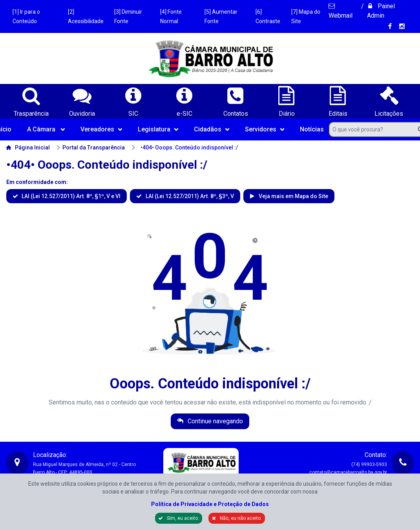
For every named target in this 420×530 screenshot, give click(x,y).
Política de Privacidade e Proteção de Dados (210, 504)
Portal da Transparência (90, 148)
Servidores (265, 129)
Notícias (312, 129)
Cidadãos (212, 129)
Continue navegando (215, 421)
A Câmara (46, 129)
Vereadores (101, 129)
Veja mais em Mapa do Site (293, 196)
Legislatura (158, 129)
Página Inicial (28, 148)
